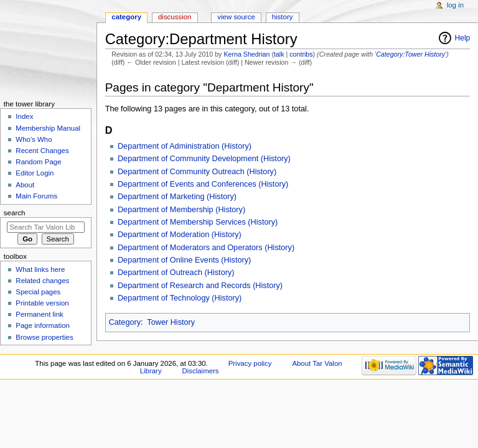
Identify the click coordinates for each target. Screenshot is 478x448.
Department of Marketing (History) (177, 197)
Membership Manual (48, 128)
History (283, 17)
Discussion (175, 17)
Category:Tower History (410, 54)
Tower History (171, 322)
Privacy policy (250, 363)
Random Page (38, 162)
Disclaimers (201, 371)
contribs (301, 54)
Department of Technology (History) (180, 298)
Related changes (42, 281)
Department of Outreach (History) (176, 273)
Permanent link (39, 314)
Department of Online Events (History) (184, 260)
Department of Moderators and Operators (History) (206, 248)
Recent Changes (42, 151)
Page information (43, 325)
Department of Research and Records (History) (200, 286)
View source (236, 17)
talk (279, 54)
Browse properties (44, 337)
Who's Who (34, 139)
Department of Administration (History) (185, 146)
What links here (40, 269)
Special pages (38, 292)
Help (463, 38)
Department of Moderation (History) (180, 235)
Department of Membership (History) (181, 210)
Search (15, 213)
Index (24, 116)
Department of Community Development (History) (204, 159)
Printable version (42, 303)
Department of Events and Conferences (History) (203, 184)
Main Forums (36, 196)
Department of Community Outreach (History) (197, 172)
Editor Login (35, 173)
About (25, 185)
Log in (455, 5)
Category (125, 322)
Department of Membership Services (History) (198, 222)
